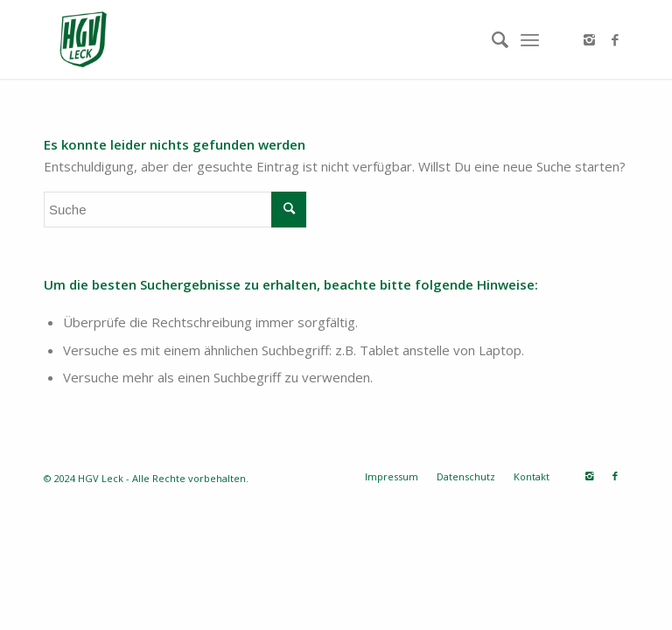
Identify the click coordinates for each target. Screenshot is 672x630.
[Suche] (491, 39)
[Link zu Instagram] (589, 39)
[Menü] (530, 39)
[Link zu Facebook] (615, 39)
